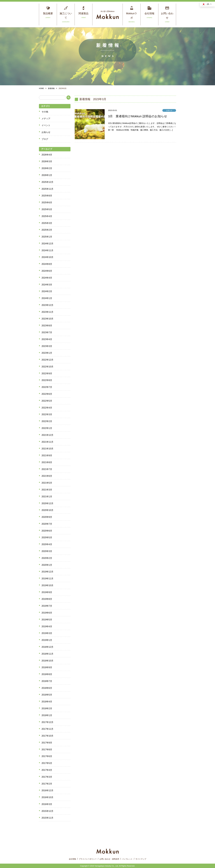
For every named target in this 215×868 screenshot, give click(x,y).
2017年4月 (47, 770)
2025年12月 (47, 182)
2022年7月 (47, 387)
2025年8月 (47, 196)
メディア (46, 119)
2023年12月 (47, 305)
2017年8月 (47, 750)
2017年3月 (47, 777)
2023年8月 (47, 326)
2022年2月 (47, 421)
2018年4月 (47, 702)
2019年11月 (47, 579)
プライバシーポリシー (88, 859)
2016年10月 (47, 797)
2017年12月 (47, 722)
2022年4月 (47, 408)
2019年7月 (47, 606)
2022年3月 (47, 414)
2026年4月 (47, 155)
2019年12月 (47, 572)
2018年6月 (47, 688)
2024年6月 (47, 271)
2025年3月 (47, 223)
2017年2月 (47, 784)
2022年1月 (47, 428)
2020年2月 (47, 558)
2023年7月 (47, 332)
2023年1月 (47, 353)
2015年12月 (47, 811)
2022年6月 (47, 394)
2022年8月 (47, 380)
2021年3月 (47, 490)
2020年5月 (47, 537)
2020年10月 (47, 510)
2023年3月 (47, 346)
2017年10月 (47, 736)
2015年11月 (47, 818)
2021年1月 (47, 497)
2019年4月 (47, 626)
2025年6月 (47, 203)
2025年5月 (47, 209)
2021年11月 (47, 442)
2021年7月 (47, 469)
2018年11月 (47, 654)
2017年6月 (47, 756)
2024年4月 (47, 278)
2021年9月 (47, 455)
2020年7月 (47, 524)
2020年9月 (47, 517)
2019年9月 (47, 592)
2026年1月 (47, 175)
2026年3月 (47, 161)
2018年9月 (47, 667)
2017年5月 (47, 763)
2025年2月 (47, 230)
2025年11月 (47, 189)
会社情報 (72, 859)
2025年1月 (47, 237)
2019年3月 (47, 633)
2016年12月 (47, 790)
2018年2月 (47, 708)
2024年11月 (47, 250)
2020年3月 (47, 551)
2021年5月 (47, 483)
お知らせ (46, 132)
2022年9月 (47, 374)
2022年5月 (47, 401)
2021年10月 (47, 449)
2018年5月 (47, 695)
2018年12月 (47, 647)
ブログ (45, 139)
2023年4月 (47, 339)
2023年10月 (47, 319)
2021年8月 (47, 462)
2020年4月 (47, 544)
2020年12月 (47, 503)
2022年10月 (47, 367)
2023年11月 (47, 312)
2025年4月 (47, 216)
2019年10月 (47, 585)
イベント (46, 125)
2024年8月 (47, 264)
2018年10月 (47, 661)
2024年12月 (47, 244)
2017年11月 (47, 729)
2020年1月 (47, 565)
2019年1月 (47, 640)
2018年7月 (47, 681)
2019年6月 (47, 613)
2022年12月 (47, 360)
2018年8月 (47, 674)
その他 (45, 112)
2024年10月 (47, 257)
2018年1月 (47, 715)
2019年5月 (47, 620)
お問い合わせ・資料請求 (109, 859)
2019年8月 (47, 599)
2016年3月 (47, 804)
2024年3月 (47, 285)
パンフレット (127, 859)
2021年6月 (47, 476)
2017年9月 (47, 743)
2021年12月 (47, 435)
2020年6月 (47, 531)
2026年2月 (47, 168)
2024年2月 (47, 291)
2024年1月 (47, 298)
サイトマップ (141, 859)
